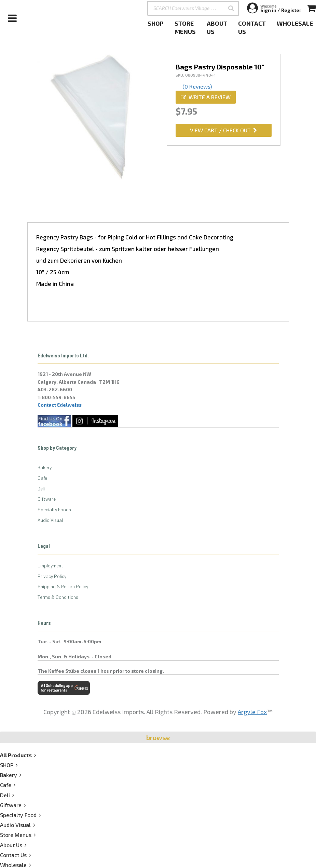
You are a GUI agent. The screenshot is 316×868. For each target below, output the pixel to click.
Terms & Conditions (58, 597)
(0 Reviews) (197, 86)
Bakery (45, 467)
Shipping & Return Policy (63, 586)
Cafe (42, 478)
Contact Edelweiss (60, 405)
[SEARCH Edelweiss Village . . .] (193, 8)
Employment (50, 565)
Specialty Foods (54, 509)
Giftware (47, 499)
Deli (41, 489)
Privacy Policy (52, 576)
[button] (231, 8)
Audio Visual (50, 520)
